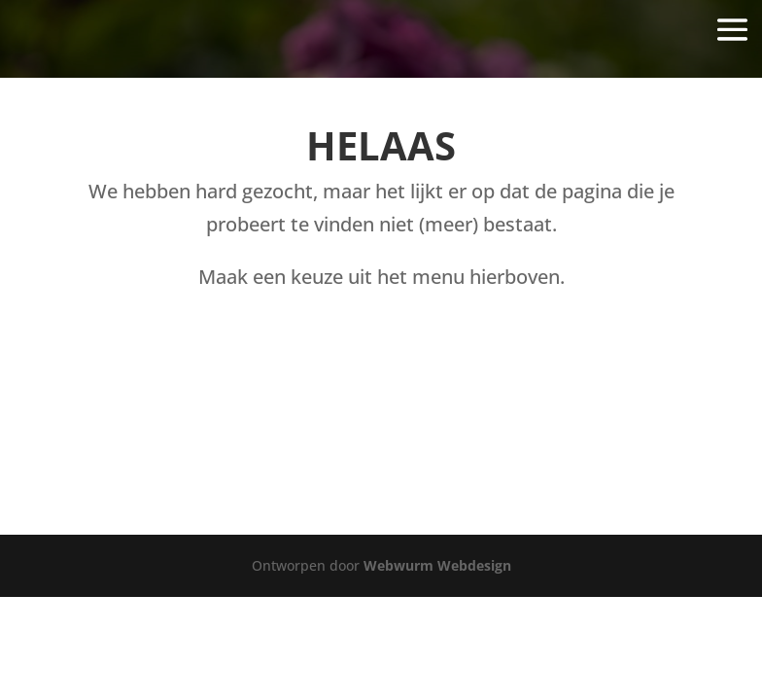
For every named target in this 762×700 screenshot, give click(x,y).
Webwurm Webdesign (437, 565)
